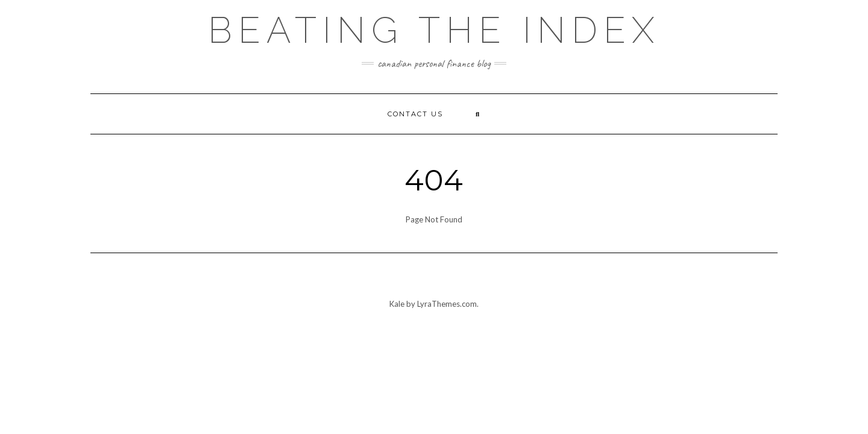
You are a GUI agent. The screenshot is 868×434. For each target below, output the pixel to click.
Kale (397, 304)
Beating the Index (434, 30)
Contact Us (415, 114)
